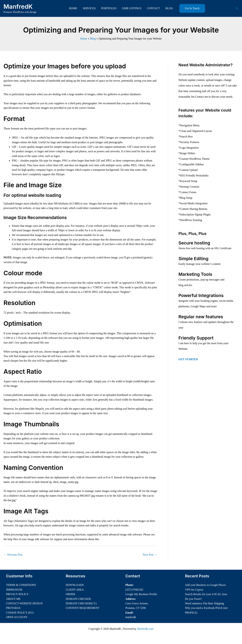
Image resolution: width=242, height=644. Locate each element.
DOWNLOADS (75, 585)
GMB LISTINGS (132, 8)
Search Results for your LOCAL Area (206, 594)
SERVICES (89, 8)
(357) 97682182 (134, 590)
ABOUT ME (13, 599)
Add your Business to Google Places (205, 585)
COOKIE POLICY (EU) (20, 613)
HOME (73, 8)
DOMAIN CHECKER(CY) (81, 603)
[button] (192, 8)
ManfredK (18, 6)
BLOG (169, 8)
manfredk (131, 617)
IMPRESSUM (14, 590)
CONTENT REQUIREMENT (83, 608)
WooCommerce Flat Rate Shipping (205, 603)
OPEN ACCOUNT (17, 617)
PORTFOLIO (109, 8)
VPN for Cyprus (194, 590)
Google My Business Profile (141, 594)
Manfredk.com (145, 629)
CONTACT (153, 8)
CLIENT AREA (75, 590)
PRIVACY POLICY (17, 594)
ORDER (71, 594)
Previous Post (13, 555)
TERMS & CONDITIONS (21, 585)
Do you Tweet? (194, 599)
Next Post (150, 555)
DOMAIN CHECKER (78, 599)
